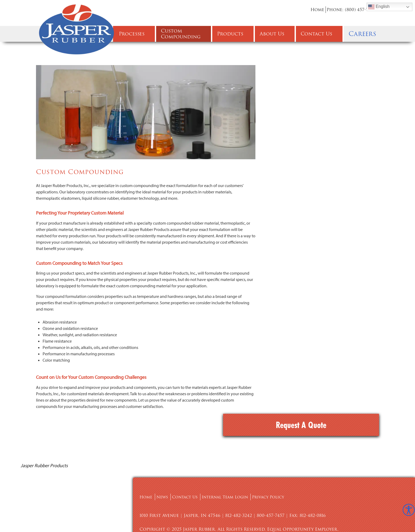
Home (317, 10)
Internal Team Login (231, 468)
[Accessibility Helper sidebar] (409, 510)
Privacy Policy (277, 468)
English (379, 7)
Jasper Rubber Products (44, 437)
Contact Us (188, 468)
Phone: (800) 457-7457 (351, 10)
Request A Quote (328, 76)
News (164, 468)
